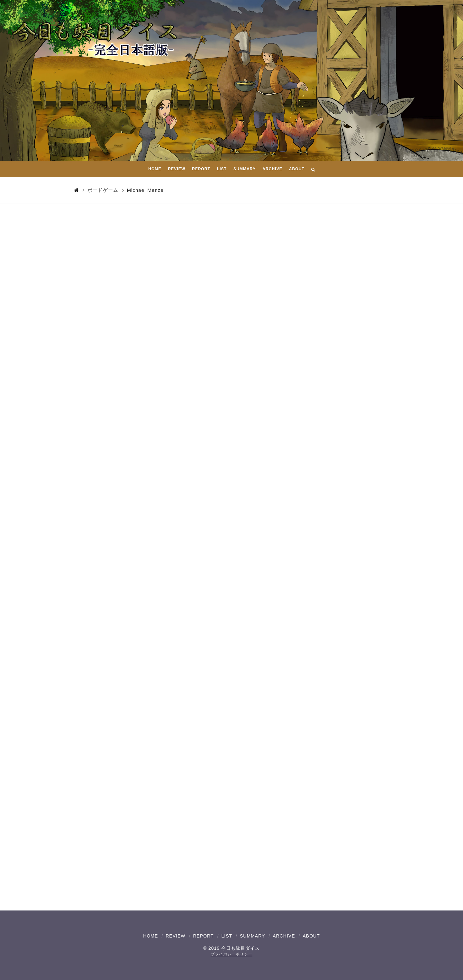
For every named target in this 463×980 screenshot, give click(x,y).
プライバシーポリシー (232, 954)
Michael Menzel (146, 190)
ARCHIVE (284, 936)
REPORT (203, 936)
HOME (150, 936)
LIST (227, 936)
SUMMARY (252, 936)
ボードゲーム (103, 190)
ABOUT (311, 936)
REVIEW (175, 936)
